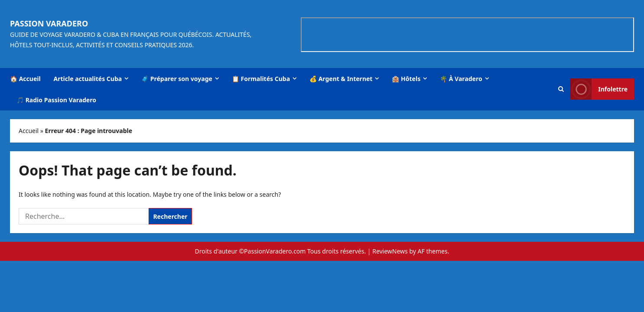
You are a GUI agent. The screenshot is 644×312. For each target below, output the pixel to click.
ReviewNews (390, 251)
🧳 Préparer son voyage (177, 79)
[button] (561, 89)
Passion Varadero (49, 23)
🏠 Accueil (25, 79)
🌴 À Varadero (461, 79)
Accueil (29, 131)
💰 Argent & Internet (341, 79)
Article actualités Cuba (88, 79)
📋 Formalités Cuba (261, 79)
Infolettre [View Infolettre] (599, 89)
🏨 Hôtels (406, 79)
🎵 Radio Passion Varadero (56, 100)
